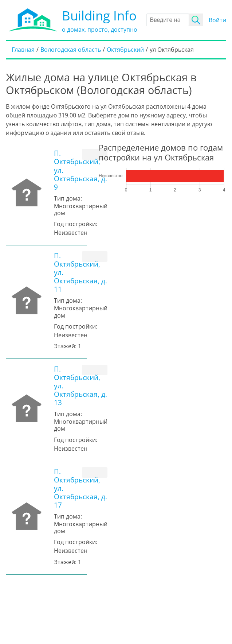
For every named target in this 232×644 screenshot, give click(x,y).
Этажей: (65, 346)
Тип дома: (68, 198)
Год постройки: (76, 224)
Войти (217, 20)
